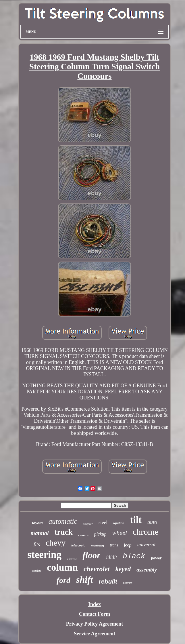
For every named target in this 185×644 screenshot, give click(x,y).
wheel (119, 533)
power (156, 558)
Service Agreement (95, 634)
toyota (37, 523)
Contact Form (95, 614)
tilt (136, 520)
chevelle (72, 559)
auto (152, 522)
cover (128, 582)
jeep (128, 545)
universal (146, 545)
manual (39, 533)
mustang (97, 545)
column (62, 567)
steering (44, 555)
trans (114, 545)
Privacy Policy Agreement (95, 624)
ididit (111, 557)
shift (85, 580)
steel (103, 522)
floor (91, 555)
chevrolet (97, 569)
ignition (119, 523)
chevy (56, 543)
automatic (63, 521)
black (134, 556)
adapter (88, 524)
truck (64, 532)
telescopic (78, 545)
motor (37, 570)
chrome (146, 532)
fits (37, 544)
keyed (123, 569)
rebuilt (108, 581)
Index (95, 604)
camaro (83, 535)
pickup (100, 534)
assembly (147, 570)
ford (63, 580)
